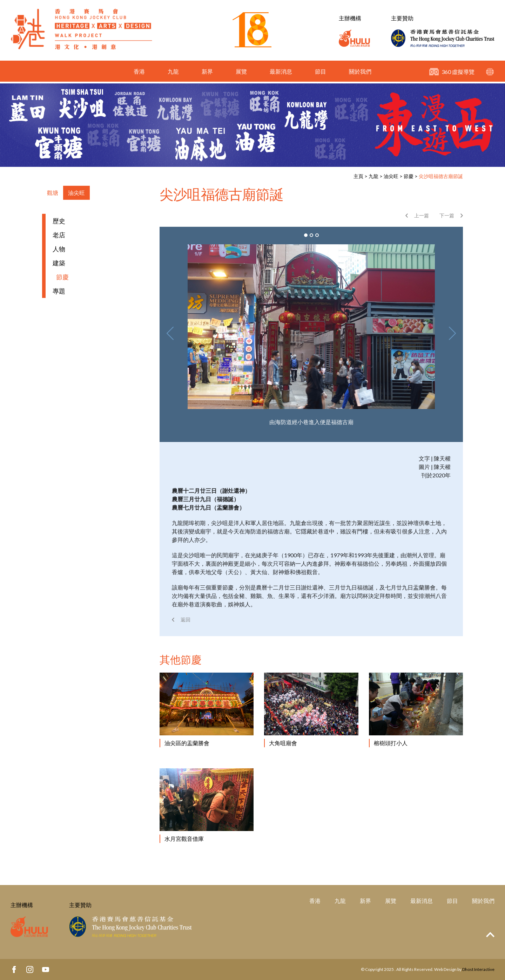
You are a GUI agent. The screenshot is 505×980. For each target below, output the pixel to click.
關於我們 (360, 73)
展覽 (241, 73)
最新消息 (281, 73)
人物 (59, 249)
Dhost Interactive (478, 969)
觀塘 (53, 193)
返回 (186, 620)
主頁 (358, 176)
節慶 (409, 176)
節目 (321, 73)
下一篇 (447, 215)
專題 (59, 291)
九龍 (173, 73)
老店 (59, 235)
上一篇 (422, 215)
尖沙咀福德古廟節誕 (441, 176)
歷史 (59, 221)
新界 (207, 73)
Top (490, 935)
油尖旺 (391, 176)
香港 (139, 73)
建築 (59, 263)
